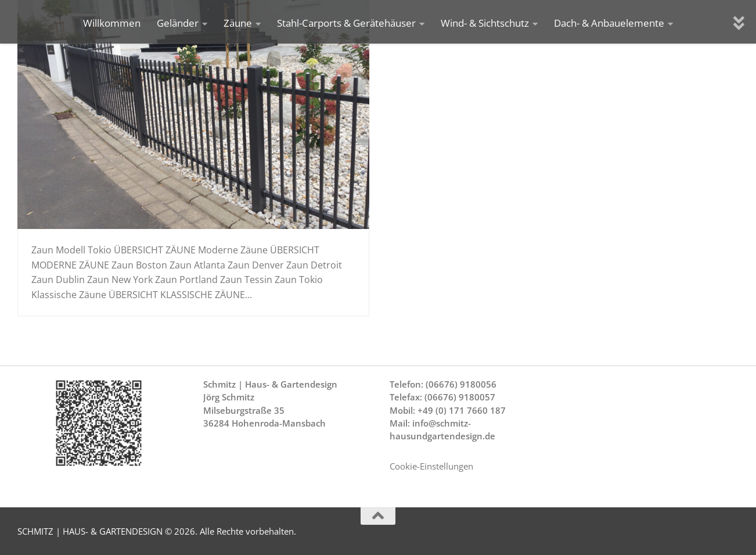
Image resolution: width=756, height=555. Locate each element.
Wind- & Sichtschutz (485, 23)
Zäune (238, 23)
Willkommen (112, 23)
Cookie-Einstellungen (431, 466)
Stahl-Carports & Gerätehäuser (346, 23)
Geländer (178, 23)
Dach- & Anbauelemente (609, 23)
